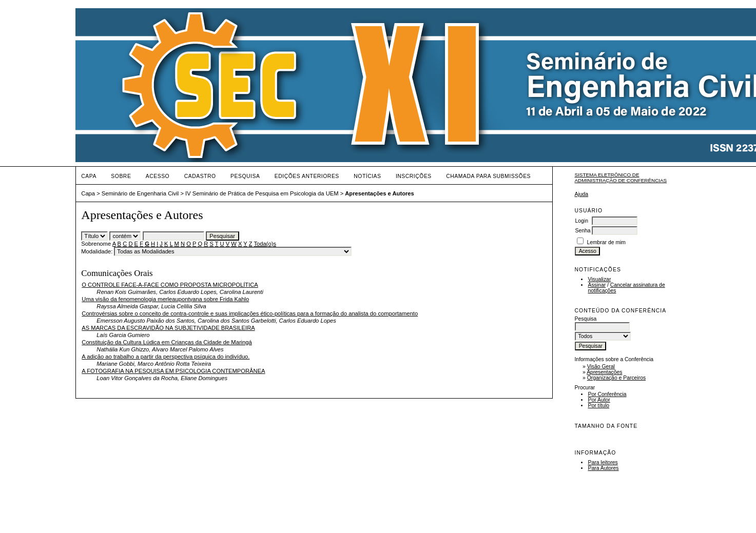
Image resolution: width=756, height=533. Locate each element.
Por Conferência (607, 394)
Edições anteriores (307, 176)
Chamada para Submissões (488, 176)
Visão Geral (601, 367)
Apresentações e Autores (380, 193)
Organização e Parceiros (616, 378)
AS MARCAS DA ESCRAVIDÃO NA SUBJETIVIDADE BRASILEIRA (168, 328)
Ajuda (581, 194)
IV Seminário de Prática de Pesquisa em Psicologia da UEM (262, 193)
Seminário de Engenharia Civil (140, 193)
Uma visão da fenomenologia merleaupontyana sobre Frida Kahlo (165, 299)
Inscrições (414, 176)
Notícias (367, 176)
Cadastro (200, 176)
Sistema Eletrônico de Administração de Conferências (621, 177)
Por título (598, 406)
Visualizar (599, 279)
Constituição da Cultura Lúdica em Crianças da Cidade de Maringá (167, 342)
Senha (583, 231)
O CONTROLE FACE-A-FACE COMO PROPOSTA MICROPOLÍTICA (170, 285)
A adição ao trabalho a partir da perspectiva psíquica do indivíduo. (166, 357)
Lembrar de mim (606, 242)
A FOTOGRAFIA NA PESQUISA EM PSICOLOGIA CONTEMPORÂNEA (173, 371)
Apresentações (604, 372)
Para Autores (603, 468)
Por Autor (599, 400)
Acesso (158, 176)
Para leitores (603, 462)
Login (581, 221)
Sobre (121, 176)
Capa (89, 176)
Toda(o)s (265, 244)
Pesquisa (245, 176)
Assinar (597, 285)
